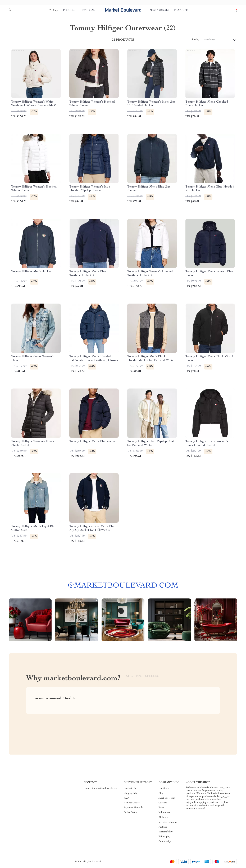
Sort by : (196, 40)
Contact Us (130, 788)
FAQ (126, 798)
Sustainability (165, 832)
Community (165, 842)
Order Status (131, 813)
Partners (163, 827)
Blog (161, 793)
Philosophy (164, 837)
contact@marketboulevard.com (100, 788)
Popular (69, 10)
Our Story (164, 788)
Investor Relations (168, 822)
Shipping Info (131, 793)
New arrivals (159, 10)
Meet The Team (167, 798)
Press (161, 808)
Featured (181, 10)
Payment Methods (133, 808)
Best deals (88, 10)
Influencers (164, 813)
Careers (163, 803)
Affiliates (163, 817)
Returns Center (132, 803)
